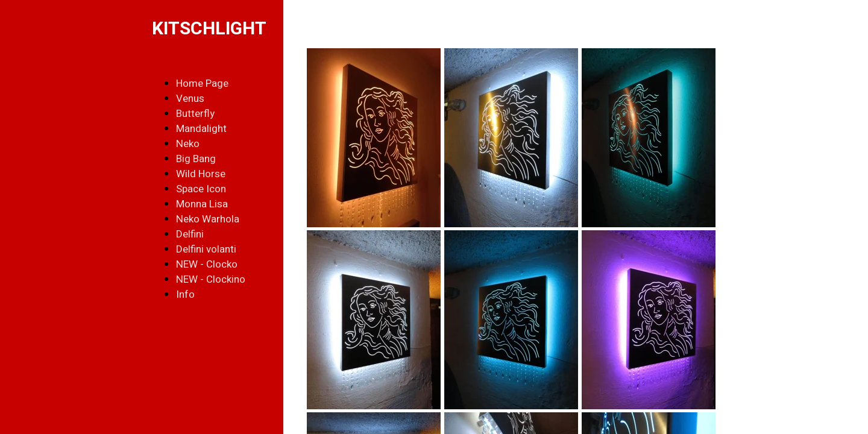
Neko (188, 144)
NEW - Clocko (207, 264)
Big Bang (196, 159)
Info (185, 294)
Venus (190, 99)
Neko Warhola (208, 219)
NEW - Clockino (211, 279)
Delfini (190, 234)
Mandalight (201, 129)
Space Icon (201, 189)
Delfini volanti (206, 249)
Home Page (202, 83)
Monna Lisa (202, 204)
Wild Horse (201, 174)
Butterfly (195, 114)
